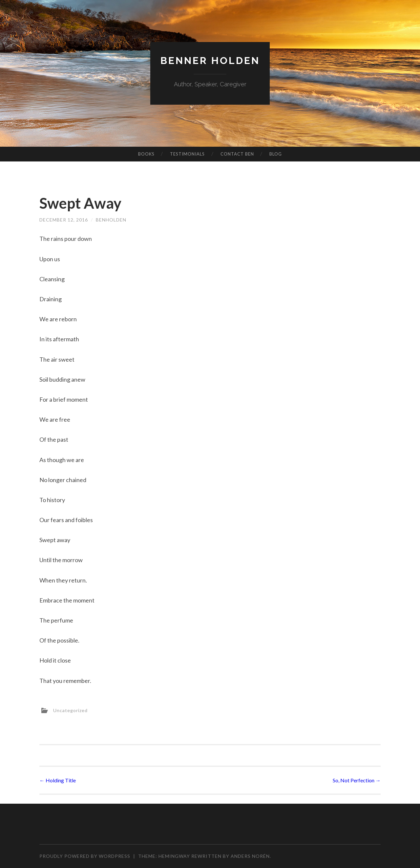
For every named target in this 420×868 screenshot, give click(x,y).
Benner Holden (210, 61)
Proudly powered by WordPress (85, 856)
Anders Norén (250, 856)
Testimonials (187, 154)
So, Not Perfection (357, 780)
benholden (111, 220)
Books (146, 154)
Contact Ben (237, 154)
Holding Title (58, 780)
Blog (276, 154)
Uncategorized (70, 710)
